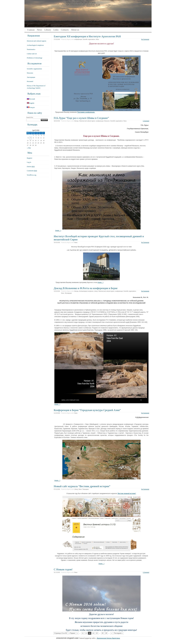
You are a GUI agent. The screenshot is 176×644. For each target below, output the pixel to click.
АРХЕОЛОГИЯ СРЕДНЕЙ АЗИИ (81, 3)
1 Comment (146, 121)
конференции (78, 39)
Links (56, 30)
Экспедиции (68, 293)
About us (75, 30)
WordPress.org (32, 175)
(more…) (58, 231)
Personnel (30, 81)
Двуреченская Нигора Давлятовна (108, 638)
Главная (31, 30)
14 (93, 633)
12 (86, 633)
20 (103, 633)
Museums (107, 121)
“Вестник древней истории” (127, 494)
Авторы (76, 121)
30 (106, 633)
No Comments (145, 39)
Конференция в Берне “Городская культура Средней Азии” (87, 410)
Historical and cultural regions (87, 121)
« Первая (72, 633)
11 (83, 633)
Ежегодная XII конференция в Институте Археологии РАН (87, 36)
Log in (29, 162)
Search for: (30, 117)
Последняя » (118, 633)
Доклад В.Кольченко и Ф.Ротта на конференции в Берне (86, 288)
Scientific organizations (89, 39)
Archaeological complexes (86, 291)
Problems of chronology (35, 58)
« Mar (29, 148)
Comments (32, 171)
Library (48, 30)
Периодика (85, 489)
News (39, 30)
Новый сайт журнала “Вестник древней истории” (82, 486)
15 (97, 633)
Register (30, 158)
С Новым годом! (63, 569)
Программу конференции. (86, 112)
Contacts (65, 30)
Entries (31, 166)
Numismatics (31, 49)
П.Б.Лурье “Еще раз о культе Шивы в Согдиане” (81, 118)
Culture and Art (32, 54)
